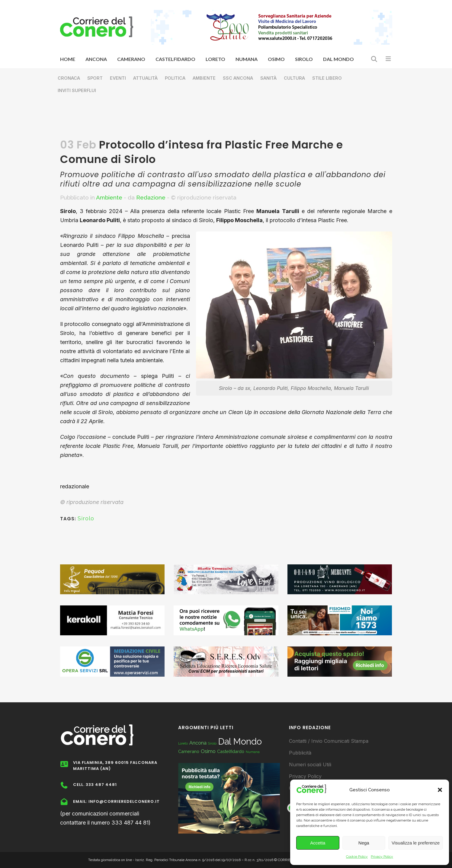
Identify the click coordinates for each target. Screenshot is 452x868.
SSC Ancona (238, 78)
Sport (95, 78)
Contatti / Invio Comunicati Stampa (329, 741)
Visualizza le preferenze (416, 843)
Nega (364, 843)
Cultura (294, 78)
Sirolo (86, 518)
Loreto (183, 743)
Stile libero (327, 78)
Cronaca (69, 78)
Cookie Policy (357, 857)
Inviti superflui (77, 90)
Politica (175, 78)
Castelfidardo (231, 751)
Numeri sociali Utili (310, 764)
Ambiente (204, 78)
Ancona (198, 743)
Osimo (208, 751)
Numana (253, 752)
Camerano (189, 751)
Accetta (318, 843)
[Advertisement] (226, 120)
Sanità (268, 78)
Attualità (145, 78)
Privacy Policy (382, 857)
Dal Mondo (240, 741)
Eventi (118, 78)
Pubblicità (300, 753)
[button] (440, 790)
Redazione (151, 197)
